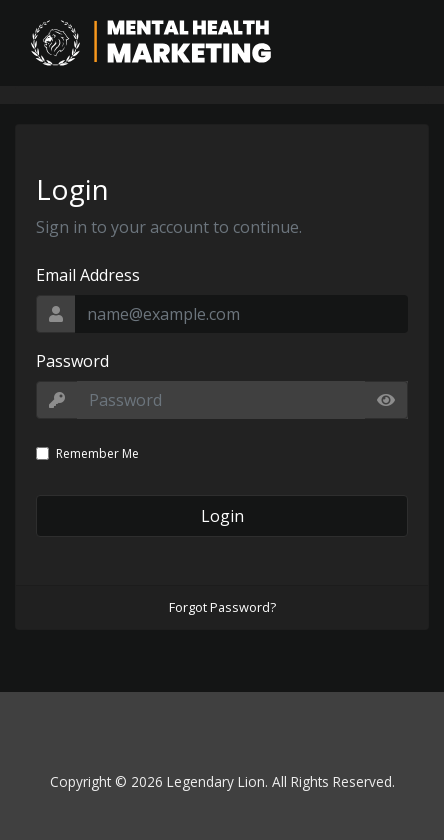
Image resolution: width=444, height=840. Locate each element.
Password (72, 361)
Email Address (88, 275)
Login (222, 516)
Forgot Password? (222, 607)
